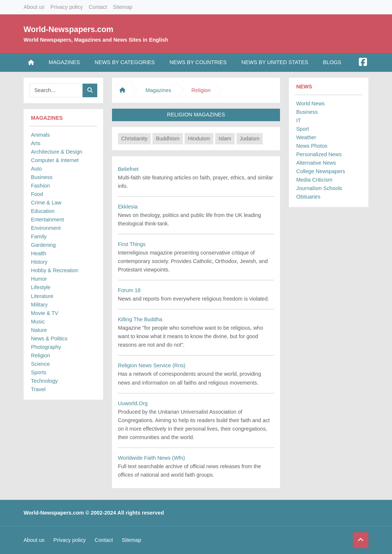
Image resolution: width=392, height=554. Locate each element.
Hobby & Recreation (55, 270)
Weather (306, 137)
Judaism (250, 138)
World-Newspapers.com (69, 29)
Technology (44, 381)
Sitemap (122, 7)
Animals (40, 135)
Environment (46, 228)
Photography (46, 347)
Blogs (332, 62)
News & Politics (49, 339)
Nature (39, 330)
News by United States (275, 62)
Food (37, 194)
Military (39, 305)
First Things (132, 244)
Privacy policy (67, 7)
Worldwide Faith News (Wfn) (151, 458)
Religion (41, 355)
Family (39, 236)
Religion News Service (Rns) (152, 365)
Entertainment (48, 220)
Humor (39, 279)
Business (42, 177)
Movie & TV (45, 313)
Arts (36, 143)
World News (310, 104)
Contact (98, 7)
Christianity (134, 138)
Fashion (40, 186)
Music (38, 322)
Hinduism (199, 138)
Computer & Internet (55, 160)
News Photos (312, 146)
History (39, 262)
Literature (42, 296)
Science (40, 364)
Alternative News (316, 163)
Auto (36, 169)
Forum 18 (129, 290)
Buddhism (168, 138)
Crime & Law (46, 203)
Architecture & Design (57, 152)
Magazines (64, 62)
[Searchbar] (56, 90)
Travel (38, 389)
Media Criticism (314, 180)
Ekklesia (128, 207)
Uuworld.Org (133, 403)
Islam (225, 138)
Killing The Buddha (140, 319)
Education (43, 211)
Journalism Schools (319, 188)
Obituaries (308, 197)
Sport (302, 129)
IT (299, 120)
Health (39, 253)
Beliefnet (128, 169)
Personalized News (319, 154)
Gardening (43, 245)
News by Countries (198, 62)
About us (34, 7)
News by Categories (125, 62)
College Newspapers (321, 171)
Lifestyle (41, 287)
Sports (39, 372)
